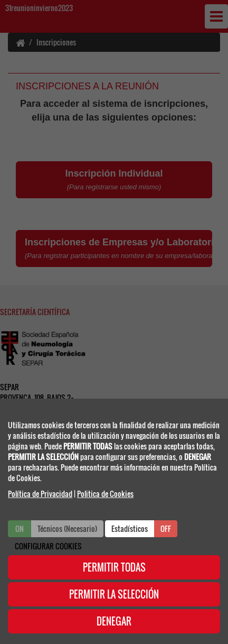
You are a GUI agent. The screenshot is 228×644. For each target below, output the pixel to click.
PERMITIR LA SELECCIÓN (114, 594)
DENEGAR (114, 621)
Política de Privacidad (40, 494)
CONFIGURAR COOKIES (48, 546)
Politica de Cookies (105, 494)
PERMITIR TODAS (114, 567)
